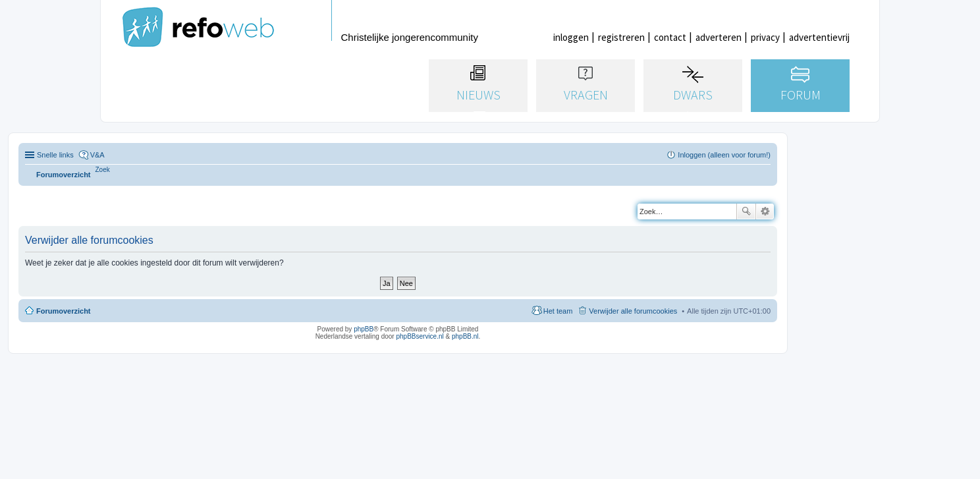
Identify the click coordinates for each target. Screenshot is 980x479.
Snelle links (55, 155)
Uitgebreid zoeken (765, 211)
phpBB (364, 329)
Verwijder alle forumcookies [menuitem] (633, 311)
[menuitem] (103, 170)
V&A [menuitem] (97, 155)
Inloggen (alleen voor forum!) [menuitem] (724, 155)
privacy (765, 37)
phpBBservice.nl (420, 336)
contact (670, 37)
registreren (621, 37)
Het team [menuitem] (558, 311)
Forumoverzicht (64, 311)
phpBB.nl (465, 336)
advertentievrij (819, 37)
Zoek (746, 211)
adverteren (719, 37)
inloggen (571, 37)
